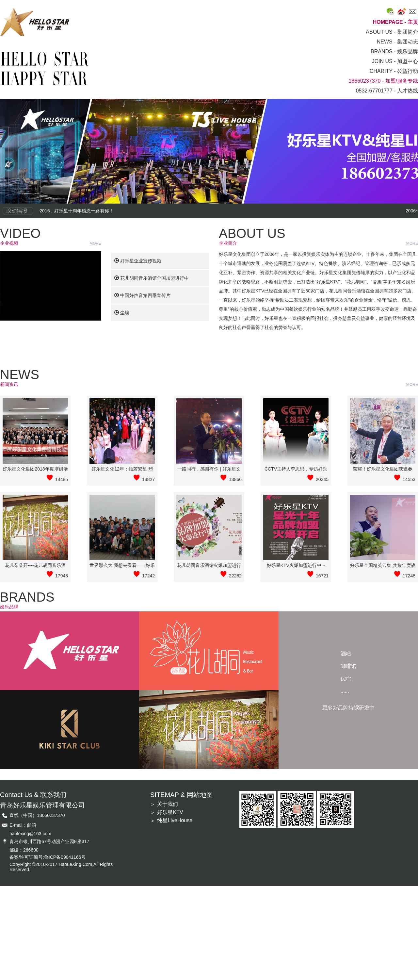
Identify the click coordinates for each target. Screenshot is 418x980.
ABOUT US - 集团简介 (392, 32)
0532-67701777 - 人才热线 (387, 91)
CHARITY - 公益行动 (394, 71)
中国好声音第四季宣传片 (142, 295)
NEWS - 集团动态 (397, 42)
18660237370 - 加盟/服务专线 (383, 81)
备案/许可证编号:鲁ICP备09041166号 (48, 857)
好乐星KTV (170, 812)
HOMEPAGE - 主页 (395, 22)
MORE (95, 243)
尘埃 (122, 313)
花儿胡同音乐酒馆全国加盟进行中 (152, 278)
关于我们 (168, 804)
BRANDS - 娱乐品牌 (394, 51)
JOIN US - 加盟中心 (395, 61)
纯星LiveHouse (175, 820)
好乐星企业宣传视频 (138, 261)
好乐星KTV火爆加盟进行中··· (296, 565)
